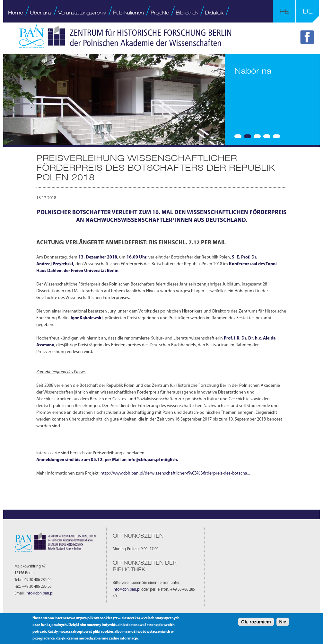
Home (15, 13)
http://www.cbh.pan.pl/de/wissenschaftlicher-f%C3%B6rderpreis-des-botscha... (175, 473)
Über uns (40, 13)
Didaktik (214, 13)
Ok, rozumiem (256, 622)
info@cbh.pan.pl (144, 460)
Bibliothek (187, 13)
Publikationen (128, 13)
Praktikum (20, 30)
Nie (283, 622)
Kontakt (47, 30)
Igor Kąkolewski (87, 318)
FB (308, 38)
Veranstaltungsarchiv (82, 13)
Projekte (160, 13)
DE (308, 11)
